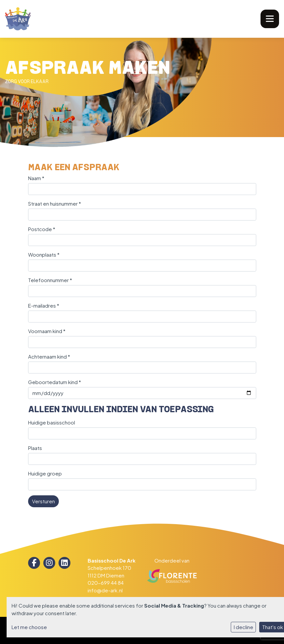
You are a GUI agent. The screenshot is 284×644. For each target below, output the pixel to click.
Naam (36, 178)
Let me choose (29, 627)
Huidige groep (45, 473)
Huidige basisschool (52, 422)
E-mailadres (44, 305)
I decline (243, 627)
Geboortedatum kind (55, 382)
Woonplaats (44, 254)
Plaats (35, 448)
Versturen (43, 501)
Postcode (42, 229)
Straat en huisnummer (55, 203)
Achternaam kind (49, 356)
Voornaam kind (47, 331)
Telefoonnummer (50, 280)
